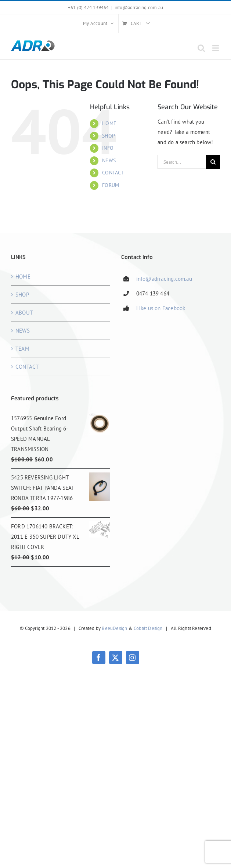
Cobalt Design (148, 628)
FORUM (111, 185)
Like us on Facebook (161, 308)
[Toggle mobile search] (201, 48)
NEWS (109, 160)
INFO (108, 148)
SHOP (109, 136)
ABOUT (24, 313)
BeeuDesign (114, 628)
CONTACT (113, 173)
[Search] (213, 162)
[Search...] (182, 162)
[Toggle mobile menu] (216, 48)
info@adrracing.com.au (139, 8)
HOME (109, 123)
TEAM (22, 349)
